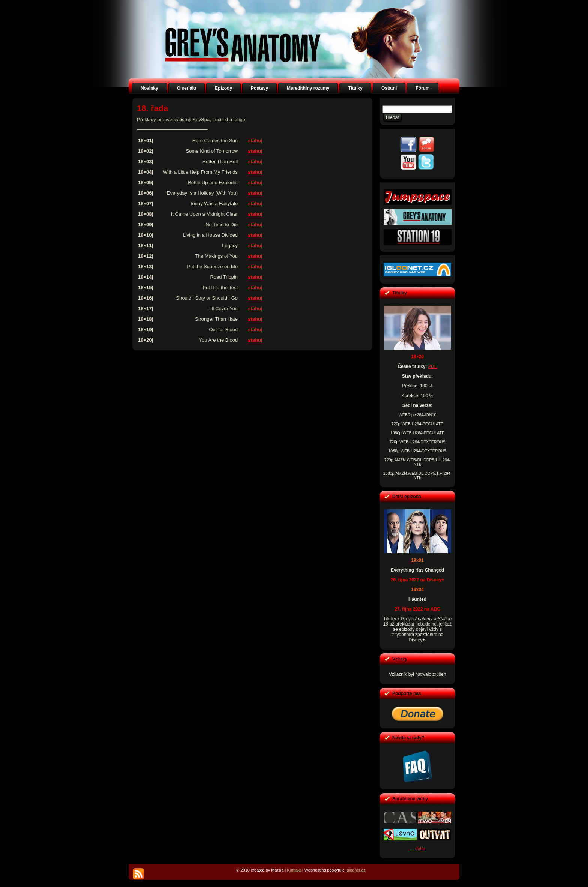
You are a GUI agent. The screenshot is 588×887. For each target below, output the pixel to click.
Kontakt (294, 870)
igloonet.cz (356, 870)
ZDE (433, 366)
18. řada (152, 108)
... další (418, 849)
